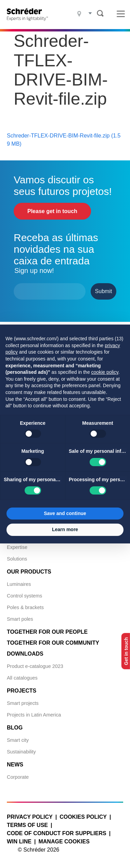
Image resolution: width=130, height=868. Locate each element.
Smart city (18, 740)
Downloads (25, 654)
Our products (29, 572)
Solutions (17, 559)
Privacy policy (30, 817)
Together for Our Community (53, 643)
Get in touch (126, 651)
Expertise (17, 547)
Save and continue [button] (65, 513)
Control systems (24, 596)
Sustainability (21, 752)
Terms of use (27, 825)
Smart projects (23, 703)
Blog (15, 728)
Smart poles (20, 619)
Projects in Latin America (34, 715)
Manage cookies (64, 841)
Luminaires (19, 584)
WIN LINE (19, 841)
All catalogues (22, 678)
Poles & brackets (25, 607)
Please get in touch (52, 211)
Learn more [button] (65, 529)
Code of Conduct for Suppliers (57, 833)
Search (100, 13)
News (15, 765)
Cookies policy (83, 817)
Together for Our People (47, 632)
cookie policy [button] (105, 372)
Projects (22, 691)
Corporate (18, 777)
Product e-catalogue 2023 (35, 666)
